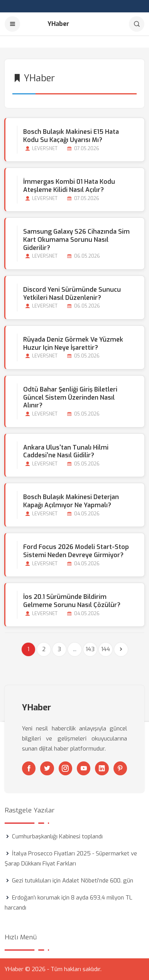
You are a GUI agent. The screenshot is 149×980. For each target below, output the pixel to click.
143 (90, 649)
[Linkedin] (102, 768)
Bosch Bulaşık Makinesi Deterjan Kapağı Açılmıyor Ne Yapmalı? (71, 501)
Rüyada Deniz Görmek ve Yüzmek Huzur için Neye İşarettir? (73, 344)
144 (106, 649)
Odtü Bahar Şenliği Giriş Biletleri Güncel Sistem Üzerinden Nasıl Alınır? (70, 398)
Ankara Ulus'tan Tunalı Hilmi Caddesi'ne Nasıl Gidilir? (66, 452)
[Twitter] (47, 768)
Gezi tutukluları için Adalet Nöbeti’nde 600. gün (73, 881)
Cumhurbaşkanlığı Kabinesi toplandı (57, 836)
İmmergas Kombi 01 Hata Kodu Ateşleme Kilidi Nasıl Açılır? (69, 186)
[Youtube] (84, 768)
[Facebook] (29, 768)
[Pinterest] (120, 768)
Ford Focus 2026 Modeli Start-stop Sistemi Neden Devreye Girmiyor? (76, 551)
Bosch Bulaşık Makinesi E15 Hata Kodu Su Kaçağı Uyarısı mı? (71, 136)
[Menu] (12, 24)
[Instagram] (65, 768)
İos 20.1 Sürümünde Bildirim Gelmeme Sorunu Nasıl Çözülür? (72, 601)
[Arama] (137, 24)
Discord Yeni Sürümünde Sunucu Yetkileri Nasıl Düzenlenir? (72, 294)
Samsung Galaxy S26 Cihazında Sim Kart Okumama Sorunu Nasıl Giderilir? (76, 240)
